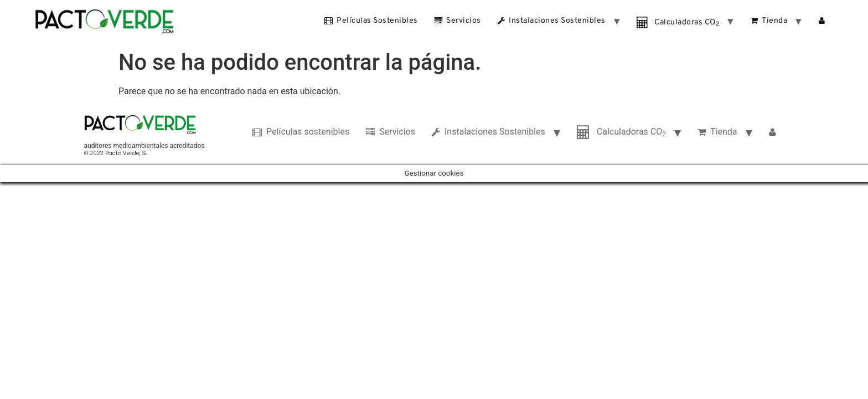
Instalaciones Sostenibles (552, 20)
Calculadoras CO (678, 22)
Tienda (769, 20)
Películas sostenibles (371, 20)
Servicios (458, 20)
